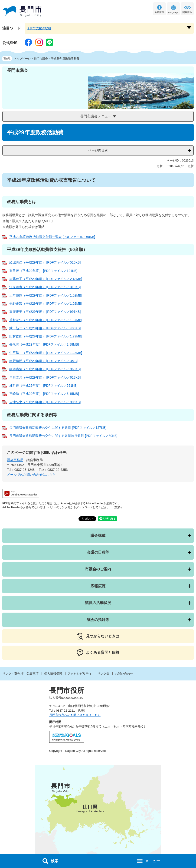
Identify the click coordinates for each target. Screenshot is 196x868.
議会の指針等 (98, 620)
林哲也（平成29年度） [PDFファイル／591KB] (43, 386)
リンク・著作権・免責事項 (20, 674)
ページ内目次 (98, 150)
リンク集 (103, 674)
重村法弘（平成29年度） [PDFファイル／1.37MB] (46, 320)
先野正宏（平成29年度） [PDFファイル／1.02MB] (46, 304)
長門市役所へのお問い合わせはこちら (75, 715)
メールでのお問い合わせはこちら (31, 475)
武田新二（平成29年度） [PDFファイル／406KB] (45, 328)
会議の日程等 (98, 552)
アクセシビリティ (80, 674)
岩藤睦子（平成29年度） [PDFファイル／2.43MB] (46, 279)
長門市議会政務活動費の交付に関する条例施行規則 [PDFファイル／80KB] (63, 436)
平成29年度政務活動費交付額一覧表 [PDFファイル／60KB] (52, 237)
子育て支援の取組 (39, 28)
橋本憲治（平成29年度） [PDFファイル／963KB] (45, 369)
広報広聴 (98, 586)
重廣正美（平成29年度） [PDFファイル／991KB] (45, 312)
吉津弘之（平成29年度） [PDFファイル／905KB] (45, 402)
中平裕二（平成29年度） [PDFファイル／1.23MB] (46, 353)
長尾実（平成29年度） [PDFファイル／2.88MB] (44, 344)
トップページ (22, 59)
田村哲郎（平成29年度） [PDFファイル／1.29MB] (46, 336)
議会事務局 (15, 460)
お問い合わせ (124, 674)
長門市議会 (41, 59)
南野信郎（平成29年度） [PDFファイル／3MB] (43, 361)
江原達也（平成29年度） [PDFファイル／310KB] (45, 287)
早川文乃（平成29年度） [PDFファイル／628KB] (45, 377)
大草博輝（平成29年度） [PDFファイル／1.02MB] (46, 295)
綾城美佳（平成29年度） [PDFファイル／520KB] (45, 262)
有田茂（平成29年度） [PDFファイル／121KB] (43, 271)
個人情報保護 (53, 674)
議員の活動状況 (98, 603)
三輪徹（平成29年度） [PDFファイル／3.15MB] (44, 394)
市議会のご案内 (98, 569)
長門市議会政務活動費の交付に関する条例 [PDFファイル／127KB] (58, 428)
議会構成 (98, 536)
